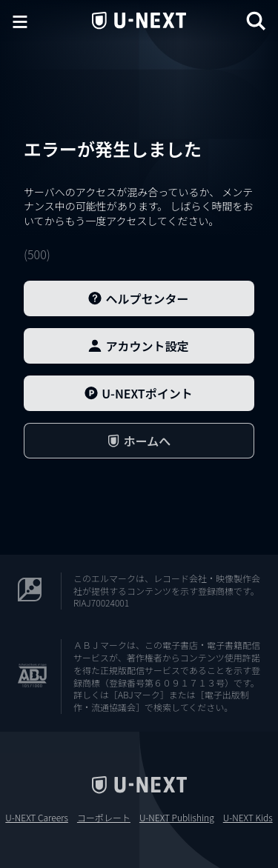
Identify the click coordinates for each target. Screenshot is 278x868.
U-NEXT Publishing (177, 818)
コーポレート (104, 818)
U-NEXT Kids (248, 818)
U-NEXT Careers (37, 818)
